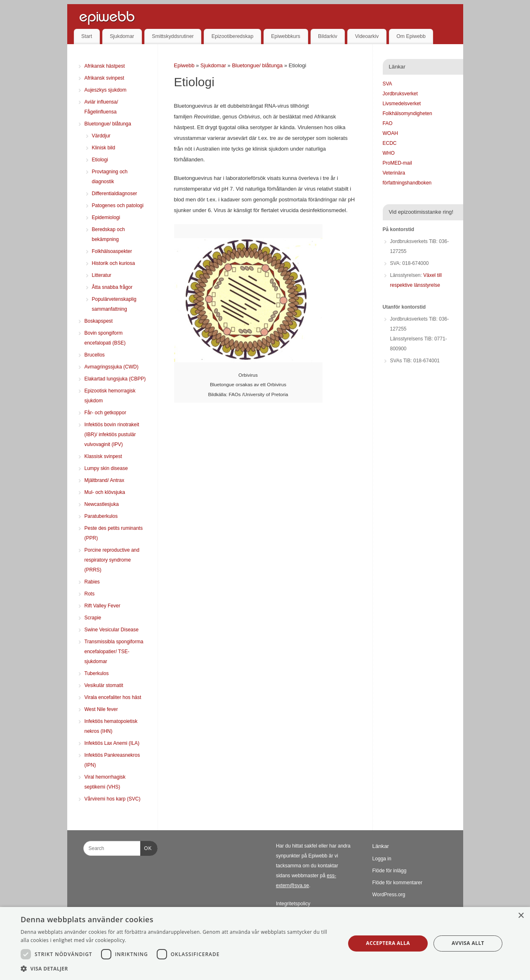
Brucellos (95, 355)
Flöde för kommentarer (397, 883)
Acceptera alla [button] (388, 943)
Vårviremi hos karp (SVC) (113, 799)
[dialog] (265, 943)
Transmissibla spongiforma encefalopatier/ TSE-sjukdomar (114, 652)
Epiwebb (184, 65)
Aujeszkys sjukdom (106, 90)
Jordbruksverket (400, 94)
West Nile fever (101, 709)
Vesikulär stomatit (104, 685)
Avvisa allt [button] (468, 943)
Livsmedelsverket (402, 104)
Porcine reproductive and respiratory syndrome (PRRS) (112, 560)
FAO (388, 123)
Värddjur (101, 136)
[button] (178, 969)
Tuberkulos (97, 673)
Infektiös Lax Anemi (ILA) (112, 743)
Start (87, 36)
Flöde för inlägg (390, 871)
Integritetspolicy (293, 904)
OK (146, 847)
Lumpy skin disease (106, 468)
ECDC (390, 143)
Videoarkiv (367, 36)
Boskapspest (99, 321)
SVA (387, 84)
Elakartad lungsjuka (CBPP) (115, 379)
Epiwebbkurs (286, 36)
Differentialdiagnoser (115, 194)
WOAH (390, 133)
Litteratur (102, 275)
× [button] (521, 916)
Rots (90, 594)
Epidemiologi (106, 217)
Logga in (382, 859)
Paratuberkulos (101, 516)
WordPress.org (389, 895)
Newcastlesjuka (102, 504)
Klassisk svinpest (103, 456)
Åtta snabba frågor (112, 287)
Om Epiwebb (411, 36)
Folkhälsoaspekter (112, 251)
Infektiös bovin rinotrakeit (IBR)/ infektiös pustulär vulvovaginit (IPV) (112, 435)
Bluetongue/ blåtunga (258, 65)
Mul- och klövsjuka (105, 492)
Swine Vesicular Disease (112, 630)
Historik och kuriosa (114, 263)
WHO (389, 153)
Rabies (92, 582)
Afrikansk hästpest (105, 66)
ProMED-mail (397, 163)
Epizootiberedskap (233, 36)
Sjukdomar (122, 36)
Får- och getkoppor (105, 413)
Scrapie (93, 618)
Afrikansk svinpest (105, 78)
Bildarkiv (328, 36)
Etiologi (100, 160)
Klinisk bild (104, 148)
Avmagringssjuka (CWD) (112, 367)
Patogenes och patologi (118, 205)
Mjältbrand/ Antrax (105, 480)
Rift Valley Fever (102, 606)
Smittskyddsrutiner (173, 36)
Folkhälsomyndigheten (408, 113)
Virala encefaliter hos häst (113, 697)
